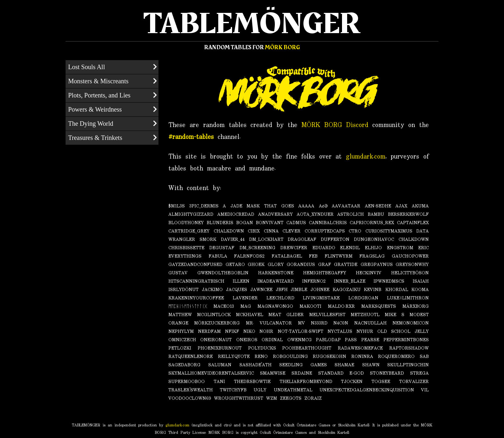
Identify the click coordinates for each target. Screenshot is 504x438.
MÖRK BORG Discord (335, 125)
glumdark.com (366, 157)
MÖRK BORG (282, 47)
